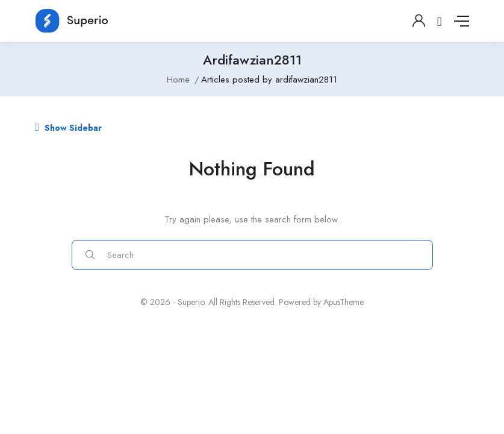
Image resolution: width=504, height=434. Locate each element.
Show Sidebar (69, 128)
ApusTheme (344, 302)
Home (178, 80)
